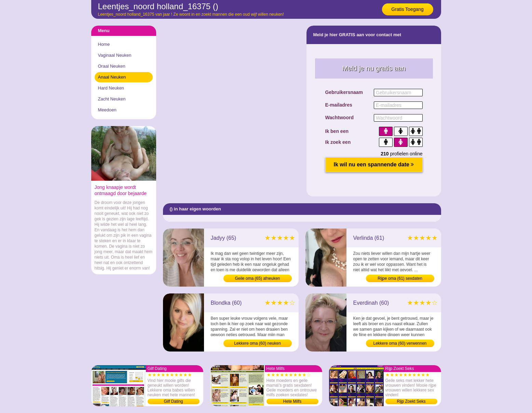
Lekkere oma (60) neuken (257, 343)
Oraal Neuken (112, 66)
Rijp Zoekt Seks (411, 401)
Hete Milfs (292, 401)
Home (104, 44)
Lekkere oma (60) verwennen (400, 343)
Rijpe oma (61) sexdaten (400, 278)
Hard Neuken (111, 88)
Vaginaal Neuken (115, 55)
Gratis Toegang (407, 9)
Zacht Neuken (112, 99)
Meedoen (107, 110)
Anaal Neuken (112, 77)
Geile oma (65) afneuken (257, 278)
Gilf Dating (173, 401)
